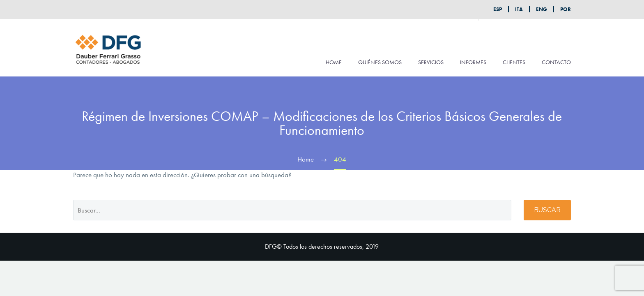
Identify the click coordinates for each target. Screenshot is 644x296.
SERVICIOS (431, 62)
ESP (498, 9)
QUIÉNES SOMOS (380, 62)
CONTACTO (556, 62)
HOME (334, 62)
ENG (542, 9)
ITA (519, 9)
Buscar (547, 210)
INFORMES (473, 62)
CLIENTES (514, 62)
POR (566, 9)
